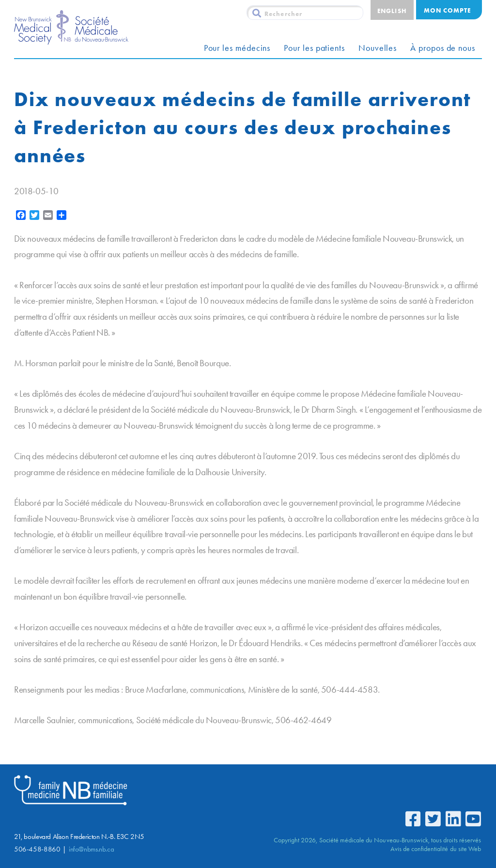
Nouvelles (378, 48)
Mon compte (447, 10)
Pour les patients (314, 48)
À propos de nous (443, 48)
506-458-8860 (37, 849)
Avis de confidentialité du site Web (436, 849)
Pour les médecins (237, 48)
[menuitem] (392, 10)
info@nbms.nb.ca (91, 849)
